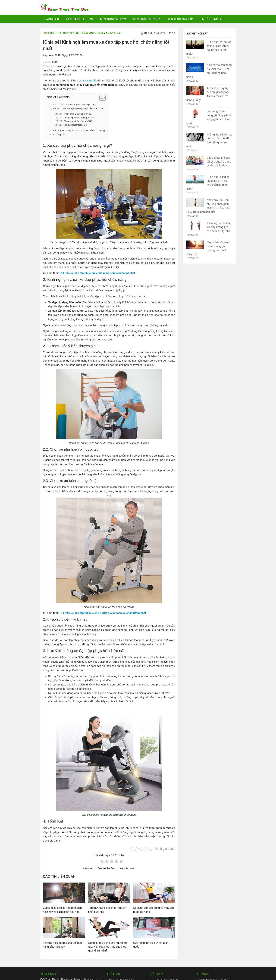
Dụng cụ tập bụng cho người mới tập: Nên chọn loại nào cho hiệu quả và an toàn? (108, 947)
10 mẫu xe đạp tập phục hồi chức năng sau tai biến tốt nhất (98, 273)
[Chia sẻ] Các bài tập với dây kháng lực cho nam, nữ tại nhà (219, 227)
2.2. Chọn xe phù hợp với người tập (77, 118)
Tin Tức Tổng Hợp (212, 19)
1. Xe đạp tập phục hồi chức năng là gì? (74, 105)
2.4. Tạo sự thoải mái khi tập (73, 125)
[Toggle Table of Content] (101, 98)
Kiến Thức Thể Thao (80, 19)
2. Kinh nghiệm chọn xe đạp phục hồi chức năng (78, 108)
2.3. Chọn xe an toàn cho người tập (76, 121)
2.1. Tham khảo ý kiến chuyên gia (76, 114)
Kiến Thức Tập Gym (113, 19)
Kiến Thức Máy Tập (180, 19)
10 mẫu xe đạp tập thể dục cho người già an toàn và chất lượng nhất (104, 613)
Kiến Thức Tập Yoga (147, 19)
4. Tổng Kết (59, 135)
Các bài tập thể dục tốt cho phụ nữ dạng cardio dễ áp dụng (219, 162)
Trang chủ (51, 19)
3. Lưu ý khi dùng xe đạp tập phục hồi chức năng (79, 130)
